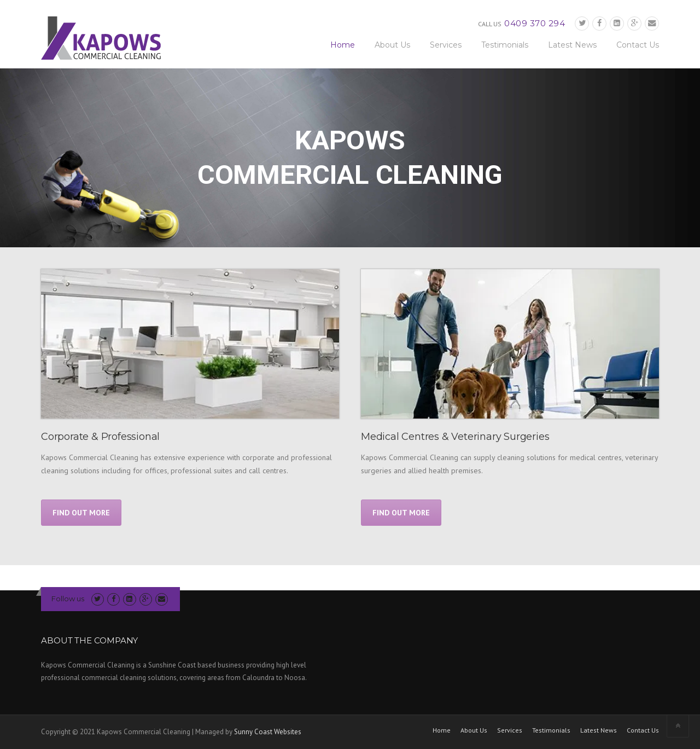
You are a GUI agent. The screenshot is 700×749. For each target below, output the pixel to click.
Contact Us (638, 45)
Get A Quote (350, 577)
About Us (392, 45)
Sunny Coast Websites (268, 732)
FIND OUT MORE (81, 513)
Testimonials (505, 45)
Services (446, 45)
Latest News (572, 45)
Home (343, 45)
